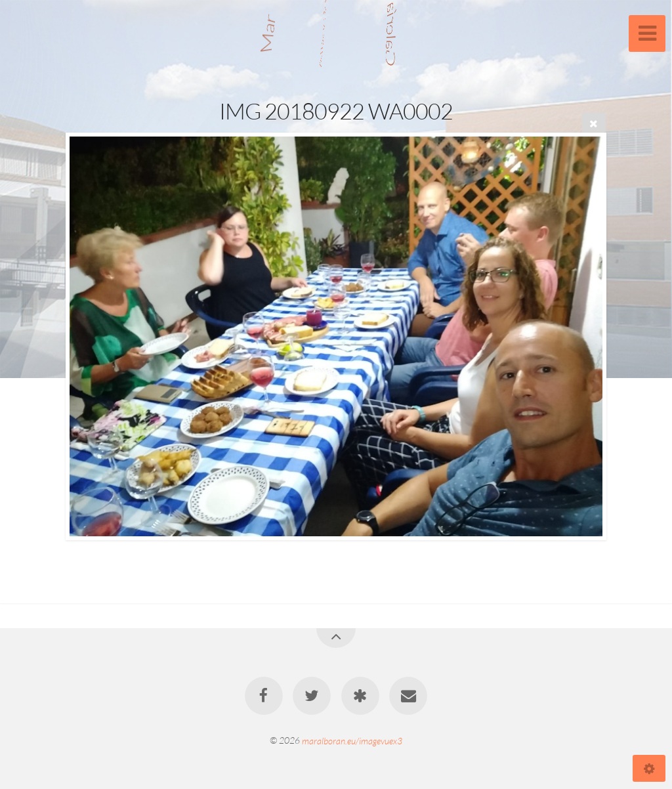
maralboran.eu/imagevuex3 (352, 740)
